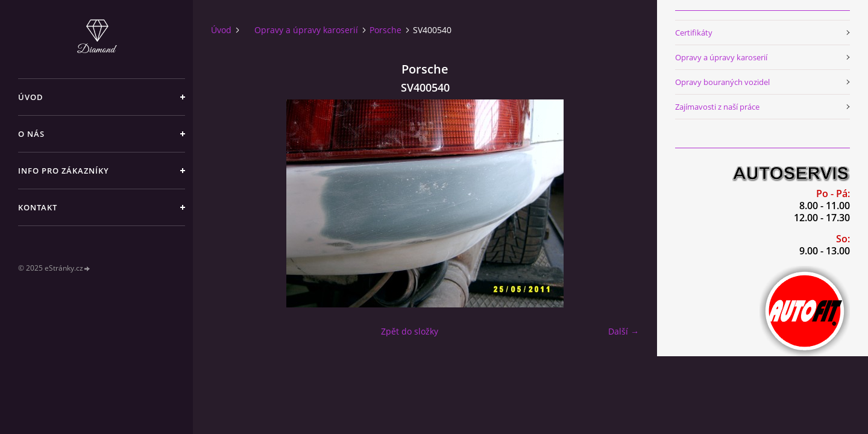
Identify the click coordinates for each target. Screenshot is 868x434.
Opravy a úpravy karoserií (306, 30)
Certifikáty (694, 33)
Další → (624, 331)
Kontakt (38, 207)
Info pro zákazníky (64, 171)
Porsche (385, 30)
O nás (31, 134)
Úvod (31, 97)
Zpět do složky (410, 331)
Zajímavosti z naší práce (717, 107)
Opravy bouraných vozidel (722, 82)
